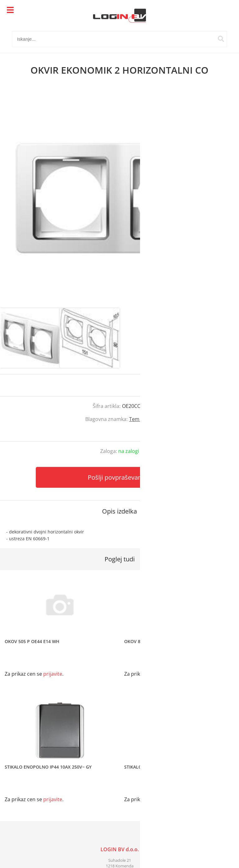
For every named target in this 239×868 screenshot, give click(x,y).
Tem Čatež (141, 419)
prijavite (222, 385)
